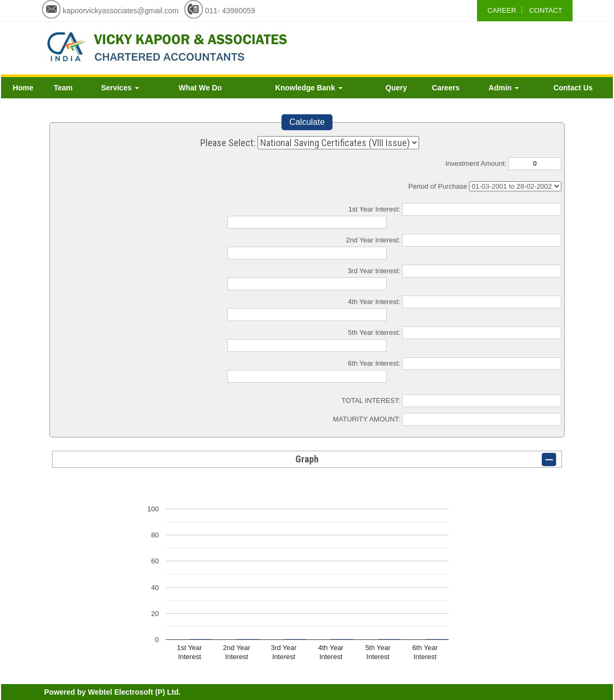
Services (120, 88)
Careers (446, 88)
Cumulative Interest (515, 186)
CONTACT (545, 10)
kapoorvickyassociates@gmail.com (121, 11)
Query (396, 88)
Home (23, 88)
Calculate (307, 122)
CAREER (502, 10)
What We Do (200, 88)
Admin (504, 88)
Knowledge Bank (309, 88)
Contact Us (573, 88)
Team (63, 88)
